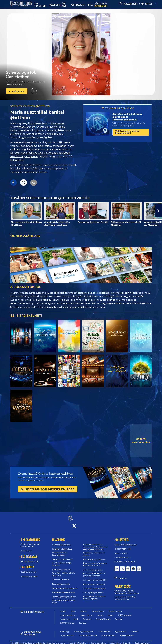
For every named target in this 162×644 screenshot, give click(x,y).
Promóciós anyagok (29, 574)
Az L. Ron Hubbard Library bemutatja (63, 572)
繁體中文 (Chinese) (67, 620)
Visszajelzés (122, 576)
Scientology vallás (108, 633)
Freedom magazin (127, 633)
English (63, 609)
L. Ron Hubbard (104, 629)
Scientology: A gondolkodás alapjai (64, 599)
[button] (159, 211)
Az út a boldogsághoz (93, 567)
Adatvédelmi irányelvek (120, 640)
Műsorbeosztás (29, 559)
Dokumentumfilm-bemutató (65, 586)
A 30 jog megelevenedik (93, 590)
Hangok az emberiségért (62, 556)
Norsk (76, 616)
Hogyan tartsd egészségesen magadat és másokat (95, 562)
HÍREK (90, 5)
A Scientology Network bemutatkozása (30, 543)
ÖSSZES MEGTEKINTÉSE (141, 441)
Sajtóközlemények (28, 569)
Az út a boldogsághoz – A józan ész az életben (94, 572)
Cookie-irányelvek (98, 640)
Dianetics (134, 629)
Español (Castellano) (68, 612)
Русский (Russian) (103, 616)
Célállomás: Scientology (62, 546)
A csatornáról (26, 548)
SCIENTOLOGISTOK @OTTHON (30, 106)
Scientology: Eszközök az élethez (94, 551)
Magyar (100, 612)
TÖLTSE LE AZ (101, 5)
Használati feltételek (77, 640)
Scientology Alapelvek (61, 567)
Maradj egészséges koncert (94, 557)
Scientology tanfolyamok (84, 629)
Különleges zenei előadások (63, 590)
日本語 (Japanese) (125, 612)
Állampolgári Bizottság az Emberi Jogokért (94, 595)
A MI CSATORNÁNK (40, 5)
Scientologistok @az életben (64, 594)
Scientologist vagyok (61, 581)
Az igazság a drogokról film (95, 577)
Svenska (118, 616)
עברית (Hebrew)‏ (87, 612)
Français (83, 620)
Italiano (111, 612)
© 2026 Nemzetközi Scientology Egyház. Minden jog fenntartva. (38, 640)
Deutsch (84, 609)
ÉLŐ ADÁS (64, 5)
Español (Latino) (115, 609)
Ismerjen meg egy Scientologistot (60, 551)
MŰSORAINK (55, 5)
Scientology (65, 629)
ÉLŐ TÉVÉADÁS (29, 554)
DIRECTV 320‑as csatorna (126, 542)
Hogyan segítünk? (67, 633)
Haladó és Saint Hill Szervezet (47, 123)
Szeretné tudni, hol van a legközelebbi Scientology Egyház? (127, 117)
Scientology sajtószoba (88, 633)
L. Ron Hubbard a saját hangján (62, 561)
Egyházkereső (121, 629)
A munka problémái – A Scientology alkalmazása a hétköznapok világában (95, 544)
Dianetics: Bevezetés (61, 577)
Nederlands (65, 616)
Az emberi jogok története (94, 586)
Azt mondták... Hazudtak (94, 582)
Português (87, 616)
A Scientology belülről (61, 542)
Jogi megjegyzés (142, 640)
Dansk (73, 609)
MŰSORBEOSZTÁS (78, 5)
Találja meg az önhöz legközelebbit (127, 132)
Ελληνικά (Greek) (98, 609)
